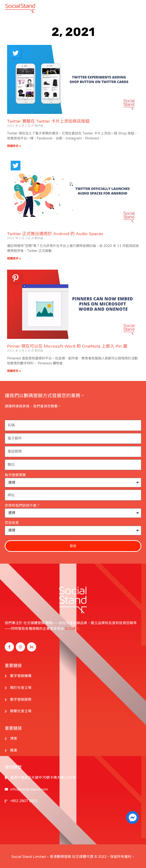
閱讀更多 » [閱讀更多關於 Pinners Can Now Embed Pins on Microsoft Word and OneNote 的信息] (14, 371)
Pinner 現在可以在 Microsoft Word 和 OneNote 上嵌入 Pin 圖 (67, 346)
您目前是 (12, 523)
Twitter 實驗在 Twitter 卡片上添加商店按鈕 (48, 121)
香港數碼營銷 (60, 856)
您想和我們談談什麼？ (22, 505)
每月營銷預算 (15, 475)
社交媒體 (72, 628)
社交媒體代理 (83, 856)
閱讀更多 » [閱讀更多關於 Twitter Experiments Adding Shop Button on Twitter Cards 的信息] (14, 146)
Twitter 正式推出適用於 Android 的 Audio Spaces (55, 233)
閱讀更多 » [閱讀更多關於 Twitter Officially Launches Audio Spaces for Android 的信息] (14, 258)
